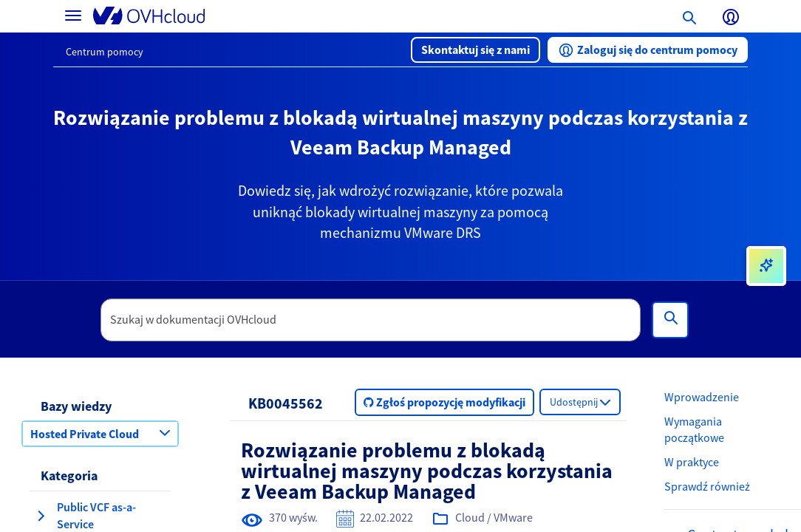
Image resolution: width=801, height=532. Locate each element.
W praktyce (692, 462)
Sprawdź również (707, 486)
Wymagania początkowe (694, 430)
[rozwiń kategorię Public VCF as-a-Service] (41, 516)
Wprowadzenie (702, 397)
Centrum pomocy (105, 52)
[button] (476, 50)
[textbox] (371, 320)
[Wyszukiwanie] (670, 320)
